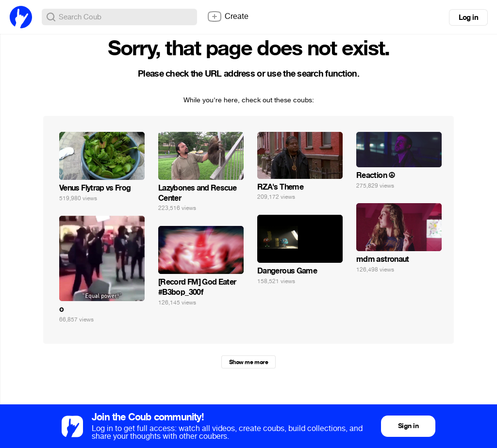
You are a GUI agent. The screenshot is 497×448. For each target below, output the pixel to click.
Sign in (408, 426)
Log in (468, 17)
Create (228, 16)
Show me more (248, 362)
